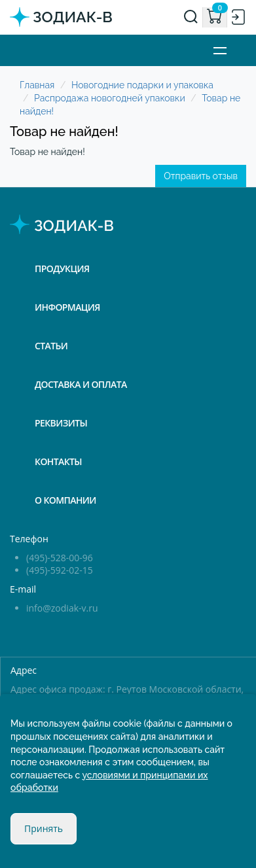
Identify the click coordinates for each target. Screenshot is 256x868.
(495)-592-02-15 (60, 570)
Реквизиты (61, 423)
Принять (44, 828)
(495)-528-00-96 (60, 558)
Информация (67, 307)
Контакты (58, 461)
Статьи (51, 346)
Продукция (62, 269)
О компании (65, 500)
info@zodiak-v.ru (62, 608)
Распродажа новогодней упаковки (110, 98)
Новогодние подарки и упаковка (142, 85)
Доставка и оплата (81, 384)
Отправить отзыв (201, 176)
